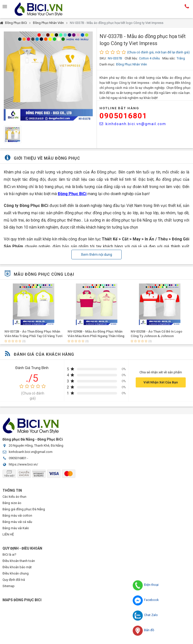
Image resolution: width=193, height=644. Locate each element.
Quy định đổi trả (14, 580)
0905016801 (123, 116)
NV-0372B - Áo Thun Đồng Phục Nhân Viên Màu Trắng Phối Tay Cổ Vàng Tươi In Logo (97, 336)
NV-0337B (115, 58)
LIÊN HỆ (8, 534)
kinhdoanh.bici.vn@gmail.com (133, 124)
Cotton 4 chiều (149, 58)
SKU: (103, 58)
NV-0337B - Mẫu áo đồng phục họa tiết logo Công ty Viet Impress (117, 23)
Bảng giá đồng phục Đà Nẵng (24, 509)
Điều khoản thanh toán (19, 561)
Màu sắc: (169, 58)
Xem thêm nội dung (96, 255)
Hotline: (187, 6)
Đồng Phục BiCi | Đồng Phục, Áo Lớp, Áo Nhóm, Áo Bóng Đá (43, 9)
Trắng (181, 58)
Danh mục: (107, 64)
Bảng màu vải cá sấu (17, 522)
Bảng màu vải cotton (17, 515)
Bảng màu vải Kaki (16, 528)
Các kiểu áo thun (14, 497)
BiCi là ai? (9, 554)
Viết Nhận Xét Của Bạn (161, 382)
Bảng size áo (12, 503)
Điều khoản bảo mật (17, 567)
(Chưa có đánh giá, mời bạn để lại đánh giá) (158, 52)
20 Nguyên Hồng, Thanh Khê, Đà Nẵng (36, 445)
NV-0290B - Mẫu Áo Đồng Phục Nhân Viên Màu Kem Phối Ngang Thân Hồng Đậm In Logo (159, 336)
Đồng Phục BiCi (16, 23)
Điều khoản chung (16, 573)
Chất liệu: (131, 58)
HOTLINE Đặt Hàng (119, 108)
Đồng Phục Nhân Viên (48, 23)
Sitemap (9, 586)
